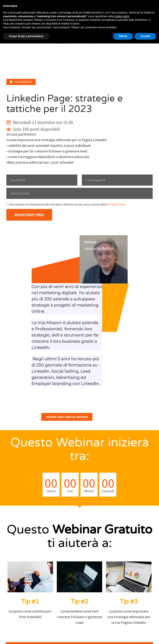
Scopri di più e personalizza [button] (26, 36)
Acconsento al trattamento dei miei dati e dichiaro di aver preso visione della (67, 204)
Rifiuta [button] (123, 36)
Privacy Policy (116, 204)
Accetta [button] (145, 36)
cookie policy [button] (122, 16)
